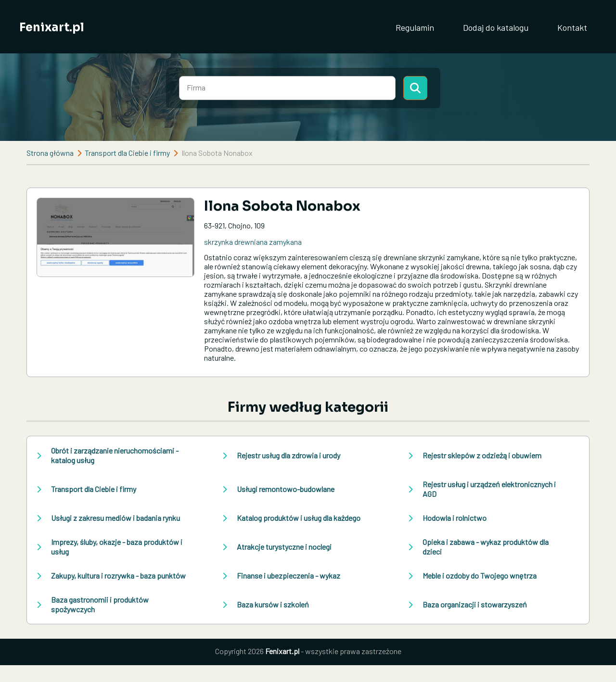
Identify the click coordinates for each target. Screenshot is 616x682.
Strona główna (50, 153)
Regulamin (415, 27)
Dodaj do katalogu (496, 27)
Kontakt (572, 27)
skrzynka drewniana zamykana (253, 242)
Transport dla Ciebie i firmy (127, 153)
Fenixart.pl (52, 27)
